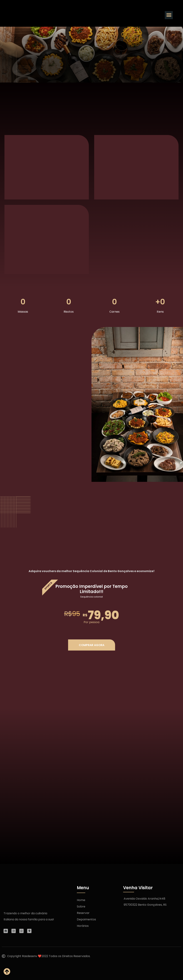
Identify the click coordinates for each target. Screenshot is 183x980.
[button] (169, 15)
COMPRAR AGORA (92, 645)
